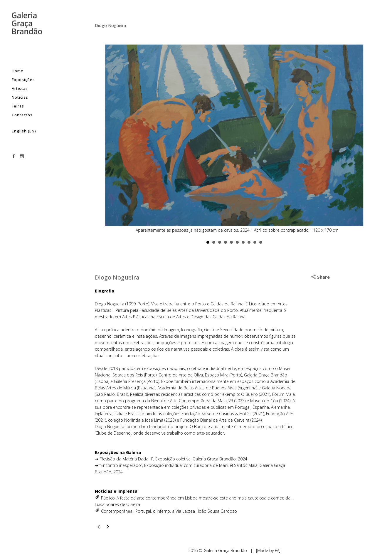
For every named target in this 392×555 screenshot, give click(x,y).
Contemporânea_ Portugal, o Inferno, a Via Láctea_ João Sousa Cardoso (169, 511)
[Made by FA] (268, 550)
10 (261, 242)
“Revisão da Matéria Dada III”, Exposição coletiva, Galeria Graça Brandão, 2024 (173, 459)
